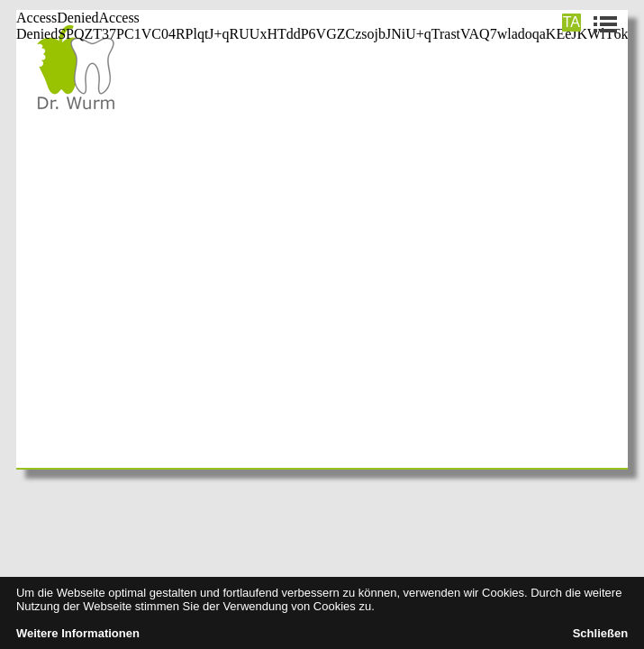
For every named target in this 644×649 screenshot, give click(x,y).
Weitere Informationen (78, 633)
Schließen (600, 633)
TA (571, 22)
